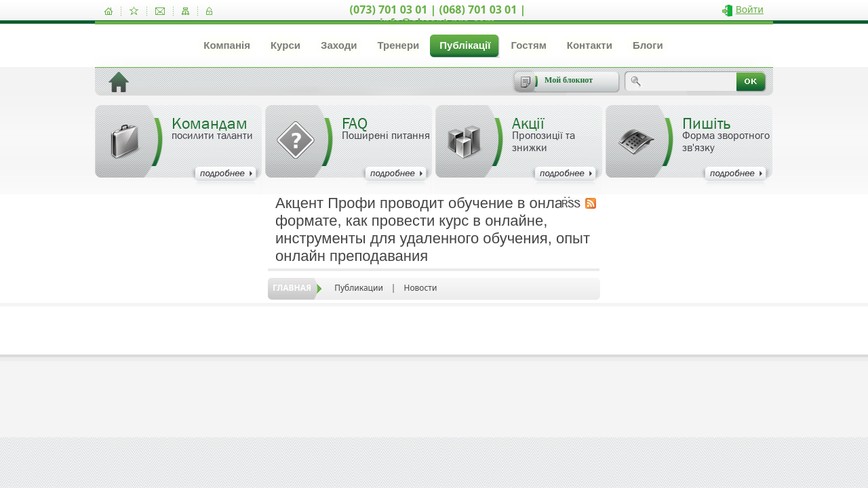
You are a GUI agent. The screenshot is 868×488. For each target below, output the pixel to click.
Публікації (465, 45)
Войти (750, 9)
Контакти (590, 45)
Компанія (227, 45)
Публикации (359, 288)
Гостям (528, 45)
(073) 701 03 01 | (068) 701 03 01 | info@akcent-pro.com (438, 16)
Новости (420, 288)
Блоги (648, 45)
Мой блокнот (569, 80)
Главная (292, 288)
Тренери (398, 45)
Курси (285, 45)
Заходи (339, 45)
